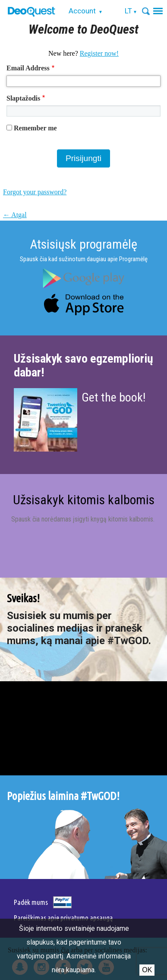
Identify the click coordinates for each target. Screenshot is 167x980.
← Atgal (15, 215)
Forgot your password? (35, 192)
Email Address (28, 68)
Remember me (35, 128)
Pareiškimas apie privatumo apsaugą (63, 918)
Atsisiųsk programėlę (83, 244)
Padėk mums (31, 902)
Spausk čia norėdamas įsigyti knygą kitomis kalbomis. (84, 519)
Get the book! (113, 397)
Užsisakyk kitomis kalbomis (84, 500)
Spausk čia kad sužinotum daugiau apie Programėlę (84, 259)
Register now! (99, 53)
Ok (147, 970)
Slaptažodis (23, 98)
